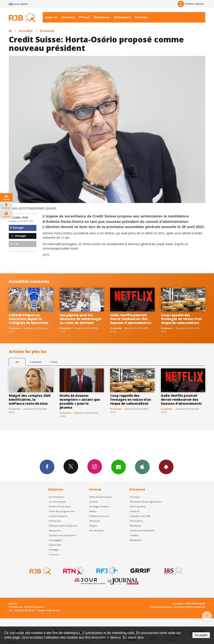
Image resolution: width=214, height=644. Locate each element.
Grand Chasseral (58, 516)
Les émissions (56, 497)
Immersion (55, 521)
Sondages (54, 550)
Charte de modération (142, 530)
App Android (166, 467)
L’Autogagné (55, 540)
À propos (135, 497)
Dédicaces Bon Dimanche (63, 526)
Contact (134, 535)
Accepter (201, 635)
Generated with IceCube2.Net (190, 607)
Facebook (47, 467)
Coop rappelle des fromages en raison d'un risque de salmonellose (181, 319)
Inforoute (95, 521)
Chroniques (122, 17)
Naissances (55, 530)
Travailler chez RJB (140, 516)
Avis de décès (97, 530)
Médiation (135, 526)
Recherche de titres (60, 506)
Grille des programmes (62, 511)
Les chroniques (57, 502)
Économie (47, 31)
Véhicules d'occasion (101, 497)
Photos (85, 17)
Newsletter (136, 540)
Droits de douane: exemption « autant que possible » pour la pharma (80, 401)
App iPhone (142, 467)
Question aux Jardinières (62, 535)
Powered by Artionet (161, 607)
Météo (93, 511)
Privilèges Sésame (99, 506)
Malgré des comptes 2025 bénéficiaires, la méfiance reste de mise (30, 400)
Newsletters (118, 467)
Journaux (68, 17)
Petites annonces (99, 516)
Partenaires (136, 521)
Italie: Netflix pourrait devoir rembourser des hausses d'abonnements (131, 319)
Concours (54, 554)
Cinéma (94, 502)
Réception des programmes (145, 502)
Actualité (26, 31)
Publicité (135, 511)
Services (141, 17)
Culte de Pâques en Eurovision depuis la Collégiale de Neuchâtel (29, 319)
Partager (17, 228)
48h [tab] (17, 362)
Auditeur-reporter (191, 4)
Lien (15, 244)
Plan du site (53, 610)
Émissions (102, 17)
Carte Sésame (138, 506)
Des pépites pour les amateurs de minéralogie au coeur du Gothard (80, 319)
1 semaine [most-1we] (35, 362)
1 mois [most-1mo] (54, 362)
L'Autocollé (55, 545)
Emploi (93, 526)
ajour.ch (51, 17)
